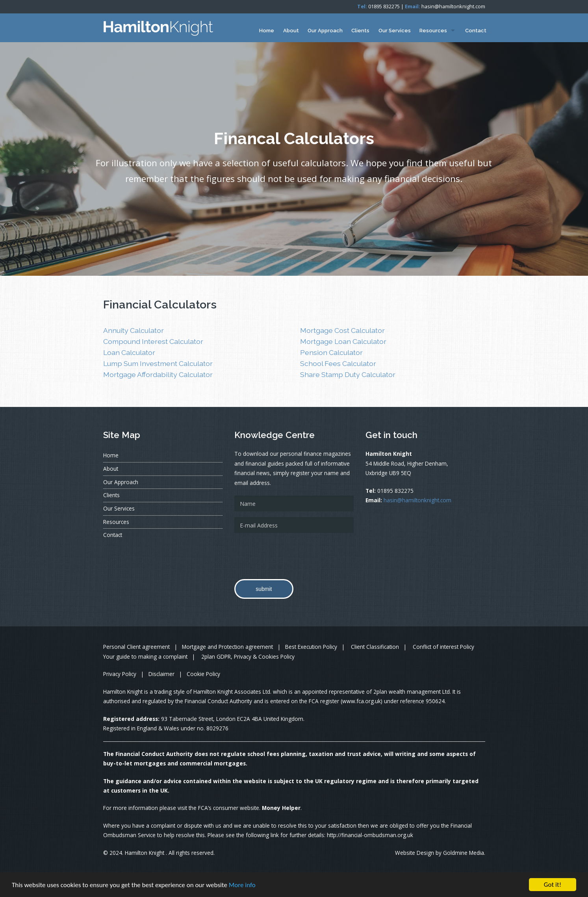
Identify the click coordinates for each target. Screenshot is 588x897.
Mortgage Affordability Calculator (158, 374)
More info (242, 885)
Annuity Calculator (134, 330)
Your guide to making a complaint (145, 656)
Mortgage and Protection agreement (227, 647)
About (291, 31)
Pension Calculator (331, 352)
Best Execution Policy (311, 647)
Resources (433, 31)
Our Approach (325, 31)
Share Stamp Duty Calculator (348, 374)
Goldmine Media (464, 853)
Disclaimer (161, 674)
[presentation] (294, 554)
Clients (360, 31)
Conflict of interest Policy (443, 647)
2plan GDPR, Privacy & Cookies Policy (248, 656)
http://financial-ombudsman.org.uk (370, 835)
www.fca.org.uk (362, 701)
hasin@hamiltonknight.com (453, 6)
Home (267, 31)
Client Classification (375, 647)
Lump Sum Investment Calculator (158, 363)
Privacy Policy (120, 674)
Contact (476, 31)
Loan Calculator (129, 352)
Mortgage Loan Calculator (343, 341)
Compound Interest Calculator (153, 341)
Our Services (395, 31)
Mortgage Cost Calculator (342, 330)
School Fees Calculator (338, 363)
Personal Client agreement (136, 647)
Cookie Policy (203, 674)
